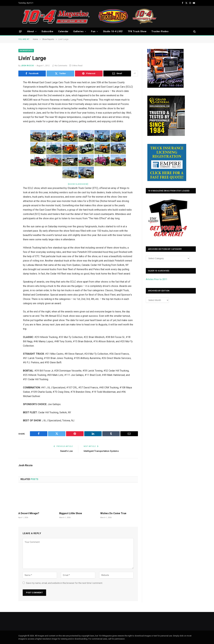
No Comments (60, 66)
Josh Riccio (27, 66)
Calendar (63, 31)
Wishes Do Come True (113, 513)
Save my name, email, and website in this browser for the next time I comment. (64, 583)
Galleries (78, 31)
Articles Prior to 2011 (157, 279)
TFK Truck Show (137, 31)
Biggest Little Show (71, 513)
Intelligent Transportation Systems (102, 451)
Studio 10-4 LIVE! (113, 31)
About (31, 31)
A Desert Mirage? (29, 513)
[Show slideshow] (78, 184)
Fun (93, 31)
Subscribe (47, 31)
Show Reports (26, 51)
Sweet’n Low (66, 451)
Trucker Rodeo (160, 31)
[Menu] (20, 31)
